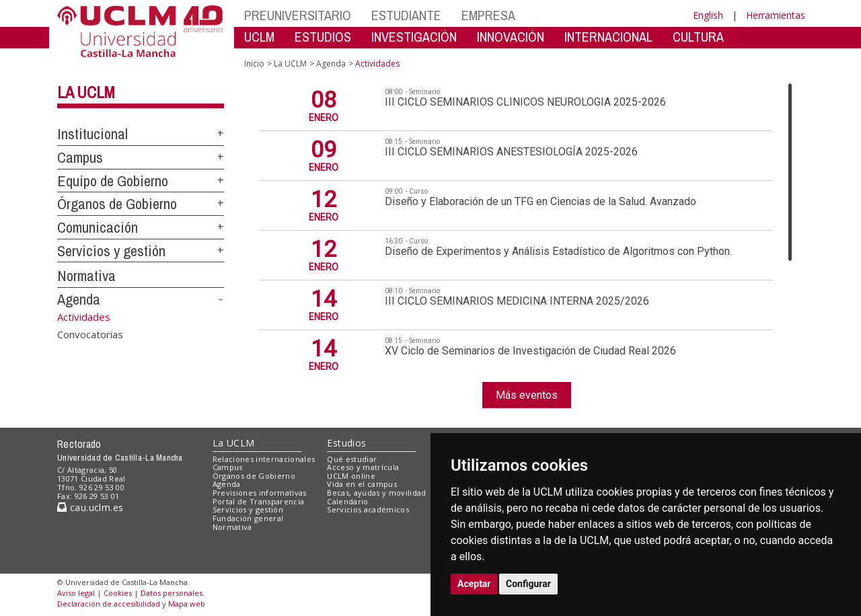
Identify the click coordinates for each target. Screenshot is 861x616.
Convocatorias (90, 334)
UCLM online (351, 476)
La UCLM (86, 92)
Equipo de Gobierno (113, 181)
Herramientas (776, 15)
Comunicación (98, 227)
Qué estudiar (352, 459)
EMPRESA (488, 15)
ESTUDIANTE (406, 15)
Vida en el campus (362, 484)
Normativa (86, 276)
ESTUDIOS (323, 37)
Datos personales (172, 593)
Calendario (347, 501)
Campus (80, 157)
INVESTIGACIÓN (414, 37)
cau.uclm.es (90, 507)
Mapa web (187, 604)
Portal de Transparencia (259, 501)
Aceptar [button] (474, 584)
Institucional (92, 134)
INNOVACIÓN (511, 37)
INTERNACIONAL (608, 37)
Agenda (79, 299)
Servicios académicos (368, 509)
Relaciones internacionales (264, 459)
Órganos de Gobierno (117, 204)
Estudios (346, 443)
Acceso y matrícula (363, 467)
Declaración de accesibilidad (109, 604)
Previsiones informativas (260, 493)
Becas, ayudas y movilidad (376, 493)
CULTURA (698, 37)
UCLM (259, 37)
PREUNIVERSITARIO (298, 15)
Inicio (254, 64)
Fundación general (248, 518)
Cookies (118, 593)
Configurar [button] (528, 584)
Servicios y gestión (111, 251)
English (708, 15)
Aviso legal (76, 593)
